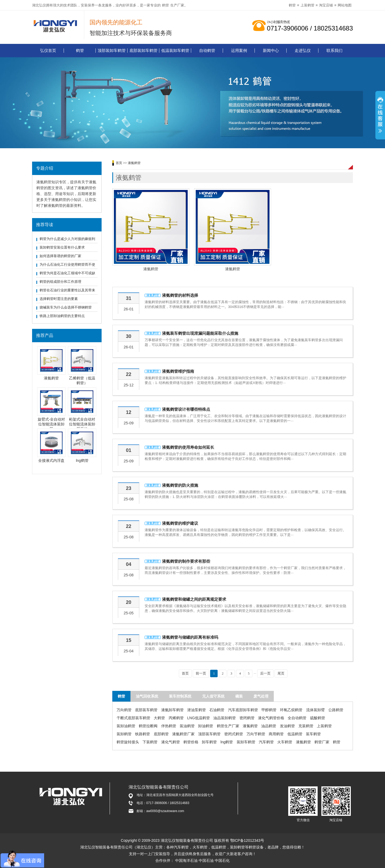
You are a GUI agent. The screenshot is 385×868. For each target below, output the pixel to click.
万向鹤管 (124, 710)
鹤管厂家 (322, 742)
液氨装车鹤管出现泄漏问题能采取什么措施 (200, 333)
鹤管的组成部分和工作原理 (60, 282)
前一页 (201, 673)
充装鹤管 (306, 726)
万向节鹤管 (256, 734)
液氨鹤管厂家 (183, 734)
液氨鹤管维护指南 (178, 371)
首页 (119, 163)
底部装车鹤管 (146, 710)
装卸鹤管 (124, 734)
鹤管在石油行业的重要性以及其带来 (67, 290)
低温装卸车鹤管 (175, 50)
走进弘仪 (303, 50)
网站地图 (345, 5)
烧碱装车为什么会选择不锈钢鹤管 (66, 307)
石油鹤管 (217, 710)
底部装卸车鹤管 (143, 50)
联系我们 (334, 50)
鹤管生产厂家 (228, 726)
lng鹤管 (82, 460)
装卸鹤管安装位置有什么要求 (62, 247)
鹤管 (165, 5)
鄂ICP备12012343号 (247, 840)
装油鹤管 (187, 726)
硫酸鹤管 (318, 718)
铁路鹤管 (143, 734)
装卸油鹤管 (126, 726)
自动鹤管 (207, 50)
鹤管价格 (191, 742)
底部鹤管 (161, 734)
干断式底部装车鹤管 (133, 718)
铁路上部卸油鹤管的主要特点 (62, 316)
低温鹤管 (295, 734)
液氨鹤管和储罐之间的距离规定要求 (194, 599)
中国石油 (206, 861)
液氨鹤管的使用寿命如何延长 (188, 447)
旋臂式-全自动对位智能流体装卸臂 (51, 424)
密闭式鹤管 (234, 734)
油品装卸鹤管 (225, 718)
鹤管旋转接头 (128, 742)
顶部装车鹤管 (209, 734)
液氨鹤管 (51, 378)
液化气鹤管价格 (271, 718)
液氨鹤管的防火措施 (180, 485)
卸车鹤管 (209, 742)
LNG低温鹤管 (199, 718)
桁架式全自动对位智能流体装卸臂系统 (82, 424)
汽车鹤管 (266, 742)
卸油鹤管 (206, 726)
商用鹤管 (276, 734)
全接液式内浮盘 (51, 460)
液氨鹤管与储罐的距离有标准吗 (190, 637)
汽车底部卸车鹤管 (243, 710)
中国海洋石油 (186, 861)
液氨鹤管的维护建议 (180, 523)
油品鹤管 (269, 726)
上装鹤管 (307, 5)
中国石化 (222, 861)
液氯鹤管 (250, 726)
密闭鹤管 (247, 718)
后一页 (265, 673)
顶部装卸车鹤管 (112, 50)
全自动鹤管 (297, 718)
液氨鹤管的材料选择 (180, 295)
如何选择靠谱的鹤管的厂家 (60, 256)
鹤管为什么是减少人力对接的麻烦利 (67, 239)
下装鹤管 (150, 742)
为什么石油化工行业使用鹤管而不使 (67, 264)
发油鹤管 (287, 726)
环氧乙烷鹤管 (291, 710)
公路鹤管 (336, 710)
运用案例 (239, 50)
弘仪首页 (48, 50)
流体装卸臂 (315, 710)
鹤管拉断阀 (148, 726)
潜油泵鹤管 (197, 710)
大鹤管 (159, 718)
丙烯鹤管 (176, 718)
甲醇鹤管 (269, 710)
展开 (380, 116)
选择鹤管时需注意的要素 (59, 299)
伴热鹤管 (169, 726)
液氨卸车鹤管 (172, 710)
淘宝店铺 (326, 5)
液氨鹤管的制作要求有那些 (186, 561)
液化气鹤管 (171, 742)
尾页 (281, 673)
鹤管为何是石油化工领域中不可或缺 (67, 273)
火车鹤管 (285, 742)
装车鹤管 (313, 734)
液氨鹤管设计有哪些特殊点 (186, 409)
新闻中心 (271, 50)
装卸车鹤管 (246, 742)
